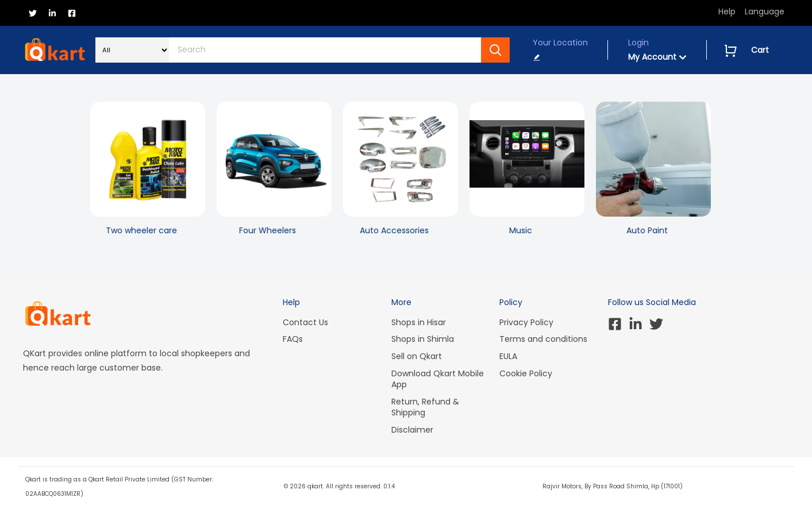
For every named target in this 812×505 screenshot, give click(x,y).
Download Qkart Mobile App (438, 379)
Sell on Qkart (417, 356)
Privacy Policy (526, 322)
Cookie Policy (526, 373)
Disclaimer (412, 430)
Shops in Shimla (423, 339)
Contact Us (305, 322)
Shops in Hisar (419, 322)
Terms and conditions (543, 339)
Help (727, 11)
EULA (508, 356)
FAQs (293, 339)
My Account (657, 57)
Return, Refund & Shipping (425, 407)
